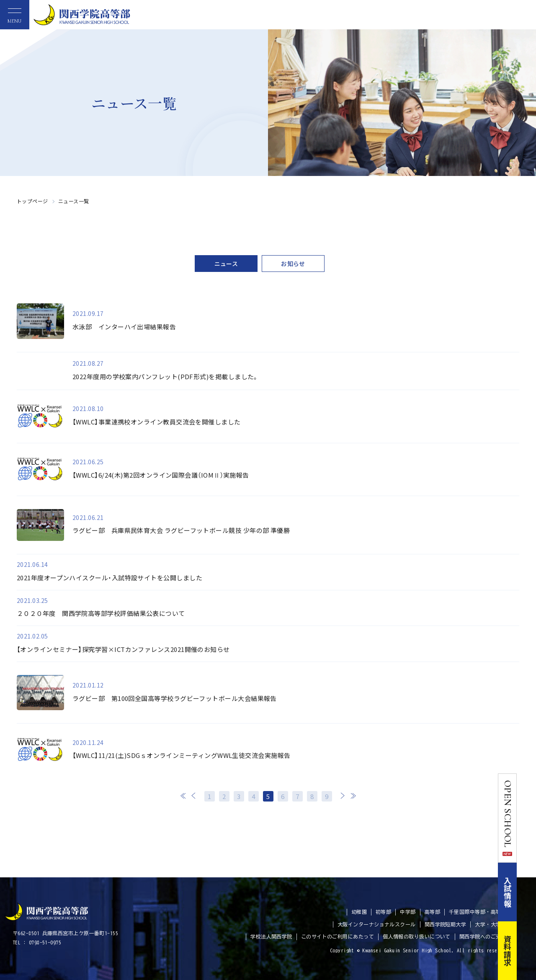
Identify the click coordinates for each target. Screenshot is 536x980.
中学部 (408, 912)
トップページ (32, 201)
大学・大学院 (491, 924)
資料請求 (527, 951)
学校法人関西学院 (271, 936)
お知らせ (293, 264)
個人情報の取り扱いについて (417, 936)
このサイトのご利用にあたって (338, 936)
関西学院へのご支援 (483, 936)
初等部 (383, 912)
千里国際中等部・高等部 (478, 912)
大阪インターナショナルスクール (377, 924)
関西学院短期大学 (446, 924)
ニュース (226, 264)
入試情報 (527, 892)
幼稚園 (359, 912)
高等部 (432, 912)
